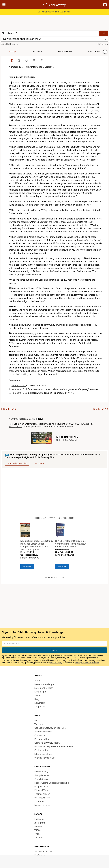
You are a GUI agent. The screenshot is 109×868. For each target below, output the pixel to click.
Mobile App (40, 692)
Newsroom (40, 703)
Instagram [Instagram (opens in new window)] (40, 823)
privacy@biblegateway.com (87, 663)
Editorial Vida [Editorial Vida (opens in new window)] (41, 790)
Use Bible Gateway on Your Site (50, 728)
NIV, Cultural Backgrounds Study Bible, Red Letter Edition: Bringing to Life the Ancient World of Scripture (37, 545)
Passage (7, 51)
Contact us (40, 735)
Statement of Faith (44, 688)
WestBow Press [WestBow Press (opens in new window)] (42, 798)
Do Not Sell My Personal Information (54, 746)
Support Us (40, 707)
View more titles (54, 577)
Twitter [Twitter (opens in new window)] (38, 834)
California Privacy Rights (47, 743)
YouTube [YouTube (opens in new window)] (39, 838)
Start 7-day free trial (17, 463)
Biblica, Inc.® (15, 426)
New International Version (23, 419)
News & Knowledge (44, 684)
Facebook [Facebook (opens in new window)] (39, 819)
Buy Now (27, 567)
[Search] (104, 33)
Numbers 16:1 (19, 385)
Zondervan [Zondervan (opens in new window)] (40, 801)
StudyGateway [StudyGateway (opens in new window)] (42, 775)
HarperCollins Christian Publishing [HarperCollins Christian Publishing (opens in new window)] (52, 783)
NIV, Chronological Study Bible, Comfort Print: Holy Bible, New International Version (71, 544)
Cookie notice (41, 750)
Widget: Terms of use (45, 758)
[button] (105, 5)
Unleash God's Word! (67, 440)
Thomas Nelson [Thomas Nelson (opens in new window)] (42, 794)
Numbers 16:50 (19, 393)
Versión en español (44, 852)
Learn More (39, 463)
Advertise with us (43, 732)
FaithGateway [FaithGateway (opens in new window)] (41, 772)
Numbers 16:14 (19, 389)
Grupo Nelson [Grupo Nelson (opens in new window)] (41, 787)
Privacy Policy (56, 663)
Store (37, 695)
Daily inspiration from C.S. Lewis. (54, 12)
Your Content (53, 51)
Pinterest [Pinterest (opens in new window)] (39, 826)
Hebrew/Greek (36, 51)
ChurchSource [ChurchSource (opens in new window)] (41, 779)
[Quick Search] (50, 33)
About (37, 681)
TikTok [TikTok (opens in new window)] (38, 830)
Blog (37, 699)
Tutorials (39, 724)
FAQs (37, 720)
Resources (20, 51)
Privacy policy (42, 739)
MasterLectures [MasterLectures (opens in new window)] (42, 805)
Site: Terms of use (43, 754)
